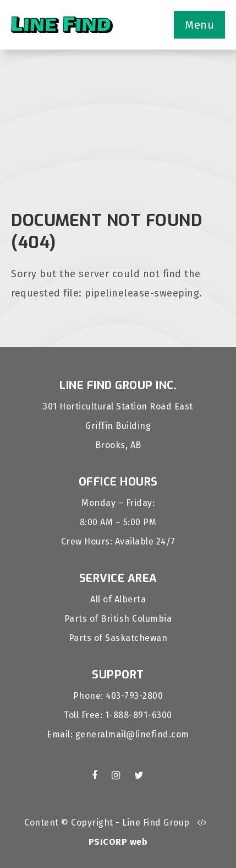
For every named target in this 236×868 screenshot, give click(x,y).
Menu (199, 25)
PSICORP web (118, 842)
